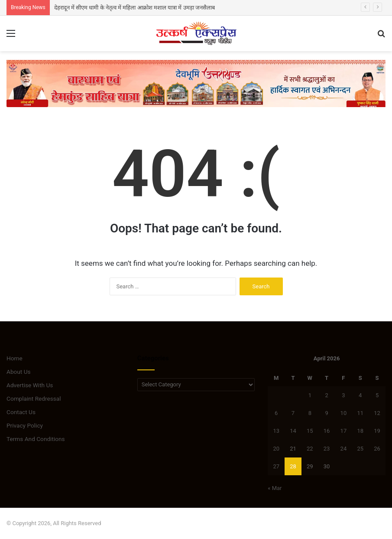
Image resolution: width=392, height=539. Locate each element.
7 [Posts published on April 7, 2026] (293, 413)
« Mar (275, 488)
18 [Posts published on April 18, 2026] (360, 431)
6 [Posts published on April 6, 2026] (276, 413)
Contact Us (21, 412)
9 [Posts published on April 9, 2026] (326, 413)
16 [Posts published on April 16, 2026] (327, 431)
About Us (19, 372)
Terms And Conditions (36, 439)
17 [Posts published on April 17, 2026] (344, 431)
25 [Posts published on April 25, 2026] (360, 449)
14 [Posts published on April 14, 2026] (293, 431)
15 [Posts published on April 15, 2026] (310, 431)
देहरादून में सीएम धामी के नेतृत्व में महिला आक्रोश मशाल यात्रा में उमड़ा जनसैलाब (134, 8)
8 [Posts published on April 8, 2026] (310, 413)
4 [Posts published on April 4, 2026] (360, 395)
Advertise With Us (30, 385)
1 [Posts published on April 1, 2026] (310, 395)
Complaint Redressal (34, 399)
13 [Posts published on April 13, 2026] (276, 431)
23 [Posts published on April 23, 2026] (327, 449)
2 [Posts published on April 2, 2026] (326, 395)
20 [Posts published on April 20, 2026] (276, 449)
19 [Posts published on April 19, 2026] (377, 431)
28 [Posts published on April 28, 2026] (293, 466)
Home (15, 358)
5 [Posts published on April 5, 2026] (377, 395)
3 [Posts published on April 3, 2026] (343, 395)
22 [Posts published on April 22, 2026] (310, 449)
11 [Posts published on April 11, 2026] (360, 413)
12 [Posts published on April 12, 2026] (377, 413)
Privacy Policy (25, 425)
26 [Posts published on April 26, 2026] (377, 449)
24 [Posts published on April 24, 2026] (344, 449)
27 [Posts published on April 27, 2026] (276, 466)
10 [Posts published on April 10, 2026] (344, 413)
